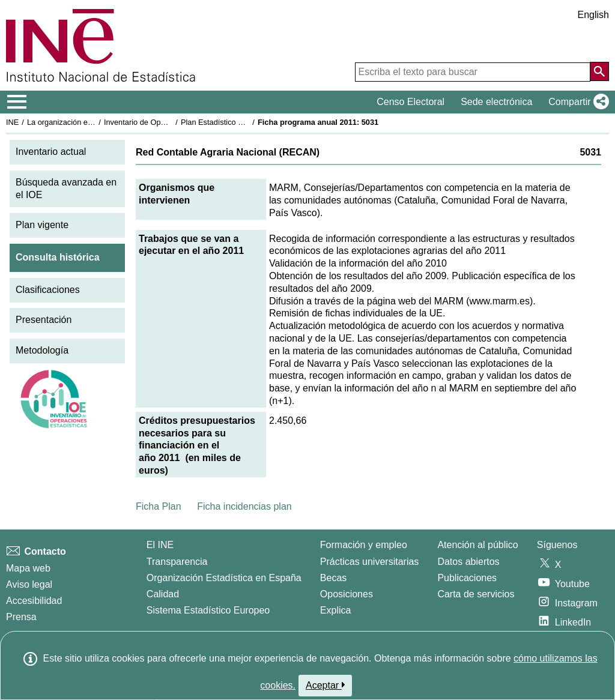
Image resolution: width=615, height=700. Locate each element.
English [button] (593, 15)
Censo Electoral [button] (411, 102)
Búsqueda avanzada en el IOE (66, 189)
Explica (336, 610)
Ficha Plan (159, 506)
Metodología (42, 350)
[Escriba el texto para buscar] (473, 72)
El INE (160, 545)
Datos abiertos (468, 562)
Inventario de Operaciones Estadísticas (171, 122)
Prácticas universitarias (370, 562)
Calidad (163, 594)
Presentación (44, 320)
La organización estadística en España (93, 122)
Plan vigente (42, 225)
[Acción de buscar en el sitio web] (599, 71)
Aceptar (325, 685)
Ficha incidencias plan (244, 506)
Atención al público (477, 545)
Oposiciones (347, 594)
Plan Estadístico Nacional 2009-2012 (244, 122)
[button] (576, 102)
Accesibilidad (34, 601)
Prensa (21, 617)
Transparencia (177, 562)
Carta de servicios (476, 594)
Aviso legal (29, 584)
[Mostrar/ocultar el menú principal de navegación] (17, 102)
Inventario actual (51, 152)
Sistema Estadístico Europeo (208, 610)
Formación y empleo (364, 545)
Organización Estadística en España (224, 578)
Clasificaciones (48, 290)
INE (12, 122)
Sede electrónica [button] (496, 102)
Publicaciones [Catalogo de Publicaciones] (467, 578)
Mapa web (28, 568)
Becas (333, 578)
